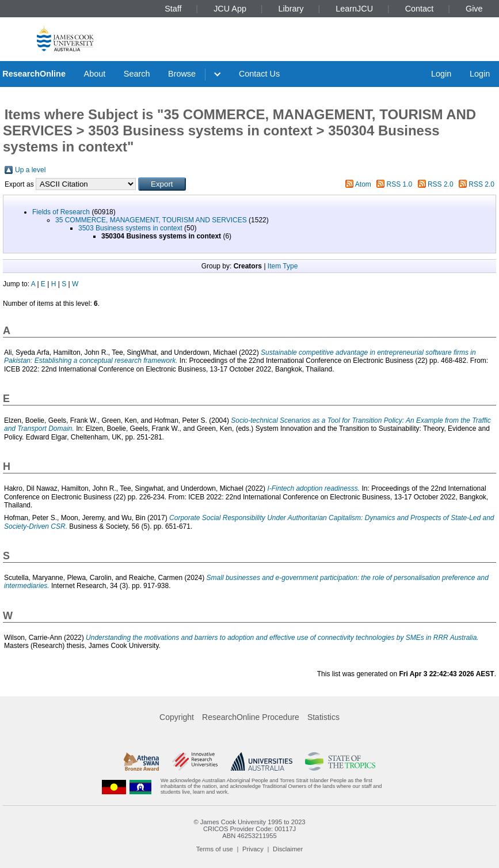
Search (137, 74)
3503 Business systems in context (130, 228)
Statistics (323, 717)
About (95, 74)
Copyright (177, 717)
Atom (363, 184)
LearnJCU (354, 9)
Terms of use (215, 849)
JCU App (230, 9)
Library (291, 9)
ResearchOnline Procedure (251, 717)
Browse (182, 74)
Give (474, 9)
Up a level (30, 170)
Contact (420, 9)
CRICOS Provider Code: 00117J (249, 829)
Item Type (283, 266)
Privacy (253, 849)
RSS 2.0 (441, 184)
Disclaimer (288, 849)
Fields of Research (61, 212)
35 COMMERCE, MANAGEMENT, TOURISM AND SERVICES (151, 220)
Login (441, 74)
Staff (173, 9)
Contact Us (259, 74)
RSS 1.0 (400, 184)
